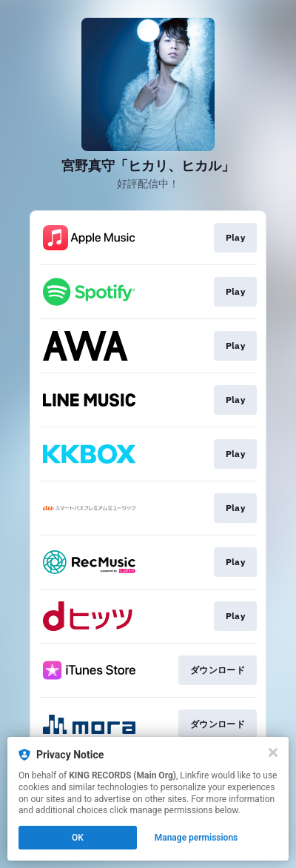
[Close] (273, 752)
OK (78, 838)
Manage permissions (196, 838)
